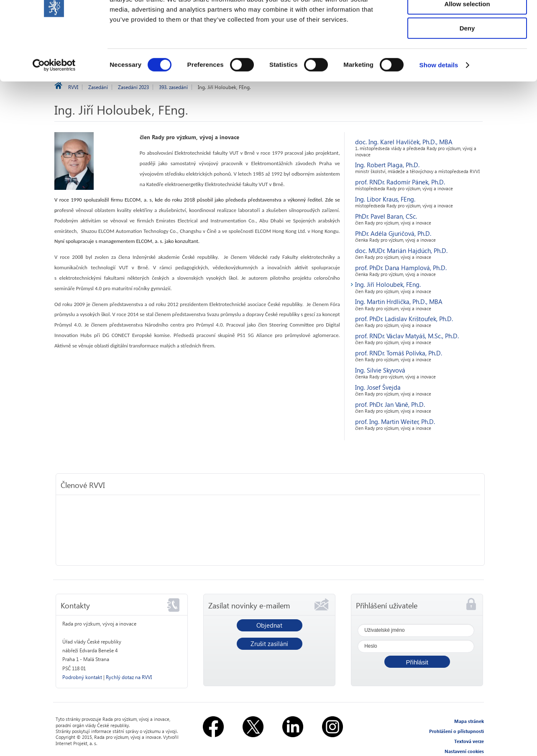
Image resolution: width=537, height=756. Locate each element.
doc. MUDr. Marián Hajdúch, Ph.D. (401, 250)
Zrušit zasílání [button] (269, 644)
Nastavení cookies (464, 751)
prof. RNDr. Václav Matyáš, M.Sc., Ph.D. (407, 336)
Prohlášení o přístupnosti (456, 731)
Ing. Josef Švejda (378, 387)
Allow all (467, 21)
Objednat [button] (269, 625)
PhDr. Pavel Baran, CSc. (386, 216)
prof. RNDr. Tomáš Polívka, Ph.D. (399, 353)
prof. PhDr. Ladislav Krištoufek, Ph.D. (404, 319)
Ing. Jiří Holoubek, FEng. (388, 284)
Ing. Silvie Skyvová (380, 370)
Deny (467, 70)
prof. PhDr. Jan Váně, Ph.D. (390, 404)
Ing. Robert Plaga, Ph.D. (387, 165)
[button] (417, 662)
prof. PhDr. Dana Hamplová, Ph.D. (401, 268)
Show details (439, 106)
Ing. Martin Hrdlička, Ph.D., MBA (399, 301)
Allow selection (467, 45)
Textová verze (469, 741)
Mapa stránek (469, 721)
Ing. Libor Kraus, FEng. (385, 199)
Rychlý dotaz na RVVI (129, 677)
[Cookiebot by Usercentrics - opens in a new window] (54, 107)
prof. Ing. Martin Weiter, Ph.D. (395, 421)
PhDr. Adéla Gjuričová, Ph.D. (393, 233)
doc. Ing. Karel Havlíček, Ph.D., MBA (404, 142)
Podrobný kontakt (82, 677)
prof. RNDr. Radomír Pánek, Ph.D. (400, 182)
